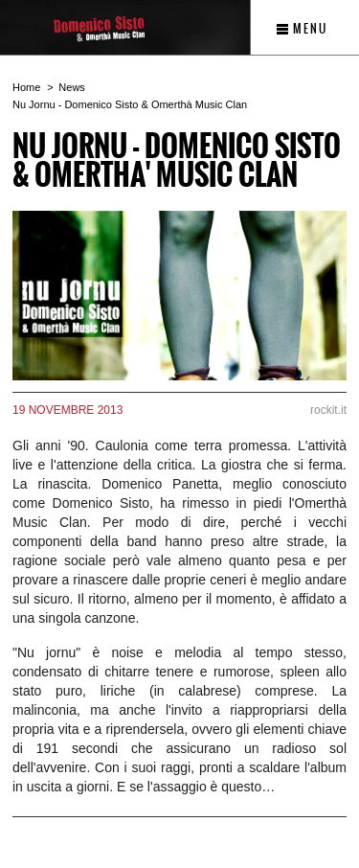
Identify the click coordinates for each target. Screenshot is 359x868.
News (72, 87)
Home (26, 87)
